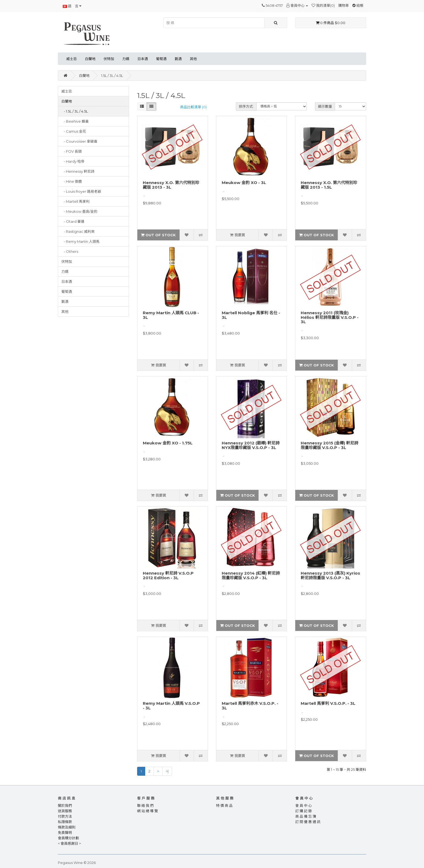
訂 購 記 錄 (304, 811)
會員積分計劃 (68, 838)
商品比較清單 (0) (193, 107)
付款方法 (65, 816)
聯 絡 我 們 (145, 805)
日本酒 (143, 59)
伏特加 (109, 59)
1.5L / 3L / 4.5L (112, 76)
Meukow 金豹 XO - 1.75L (168, 443)
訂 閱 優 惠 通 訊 (308, 822)
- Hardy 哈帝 (73, 161)
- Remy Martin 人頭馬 (80, 241)
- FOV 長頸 (72, 151)
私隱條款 (65, 822)
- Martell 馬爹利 (75, 201)
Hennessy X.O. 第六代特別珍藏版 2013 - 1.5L (329, 185)
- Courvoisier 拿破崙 (79, 141)
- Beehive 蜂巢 (75, 121)
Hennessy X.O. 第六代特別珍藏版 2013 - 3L (171, 185)
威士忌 (72, 59)
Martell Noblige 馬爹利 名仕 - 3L (251, 315)
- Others (70, 251)
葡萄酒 (161, 59)
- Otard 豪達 (73, 221)
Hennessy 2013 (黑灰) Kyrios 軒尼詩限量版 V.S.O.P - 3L (330, 575)
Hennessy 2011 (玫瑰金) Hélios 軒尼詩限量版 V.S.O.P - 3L (330, 317)
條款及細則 (67, 827)
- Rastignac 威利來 (78, 231)
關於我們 (65, 805)
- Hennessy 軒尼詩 (78, 171)
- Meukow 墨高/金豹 (79, 211)
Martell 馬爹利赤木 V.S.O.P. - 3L (250, 706)
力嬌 (126, 59)
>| (167, 771)
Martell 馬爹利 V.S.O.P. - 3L (328, 703)
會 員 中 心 (304, 805)
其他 (193, 59)
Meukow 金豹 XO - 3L (244, 183)
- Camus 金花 (74, 131)
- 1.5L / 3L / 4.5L (75, 111)
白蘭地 (90, 59)
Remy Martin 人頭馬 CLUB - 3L (171, 315)
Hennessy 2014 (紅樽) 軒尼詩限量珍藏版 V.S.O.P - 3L (251, 575)
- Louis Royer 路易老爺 (81, 191)
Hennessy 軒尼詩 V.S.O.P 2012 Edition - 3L (168, 575)
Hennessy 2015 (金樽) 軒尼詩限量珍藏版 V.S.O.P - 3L (329, 445)
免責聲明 (65, 833)
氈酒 (178, 59)
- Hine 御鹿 (72, 181)
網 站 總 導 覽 (148, 811)
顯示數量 (325, 106)
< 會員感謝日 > (69, 843)
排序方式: (246, 106)
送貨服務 (65, 811)
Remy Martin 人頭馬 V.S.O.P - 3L (171, 706)
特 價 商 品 (224, 805)
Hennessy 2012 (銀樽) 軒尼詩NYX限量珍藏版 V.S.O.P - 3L (251, 445)
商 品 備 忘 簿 (306, 816)
